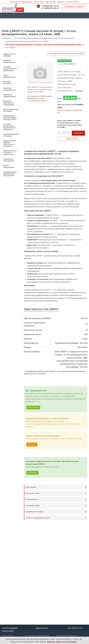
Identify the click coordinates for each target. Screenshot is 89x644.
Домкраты (61, 2)
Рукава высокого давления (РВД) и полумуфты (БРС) (10, 118)
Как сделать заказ (32, 493)
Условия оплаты (32, 499)
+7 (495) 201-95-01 (50, 8)
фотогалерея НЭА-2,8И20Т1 (38, 101)
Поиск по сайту (8, 631)
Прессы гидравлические (9, 76)
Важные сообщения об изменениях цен (70, 111)
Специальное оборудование (9, 160)
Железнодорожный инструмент (11, 110)
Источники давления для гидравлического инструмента (10, 127)
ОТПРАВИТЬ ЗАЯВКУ (74, 7)
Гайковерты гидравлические (9, 95)
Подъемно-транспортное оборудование (9, 103)
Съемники (69, 2)
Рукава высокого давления (66, 636)
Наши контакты (42, 628)
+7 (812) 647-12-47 (50, 6)
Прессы (76, 2)
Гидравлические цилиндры (9, 55)
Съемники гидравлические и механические (10, 69)
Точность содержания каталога (38, 518)
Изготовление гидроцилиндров (37, 636)
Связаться (32, 444)
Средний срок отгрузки (34, 512)
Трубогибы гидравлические (9, 89)
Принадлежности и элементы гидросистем (10, 153)
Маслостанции (39, 2)
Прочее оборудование (9, 166)
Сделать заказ (33, 407)
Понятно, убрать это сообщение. (62, 642)
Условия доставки (32, 506)
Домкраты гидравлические (9, 61)
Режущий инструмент (8, 83)
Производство (15, 2)
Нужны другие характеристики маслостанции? (66, 54)
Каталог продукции (10, 628)
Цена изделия (31, 487)
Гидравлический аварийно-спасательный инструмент (9, 143)
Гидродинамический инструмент (11, 135)
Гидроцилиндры (27, 2)
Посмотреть (32, 473)
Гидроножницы (51, 2)
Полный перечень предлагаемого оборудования (10, 174)
